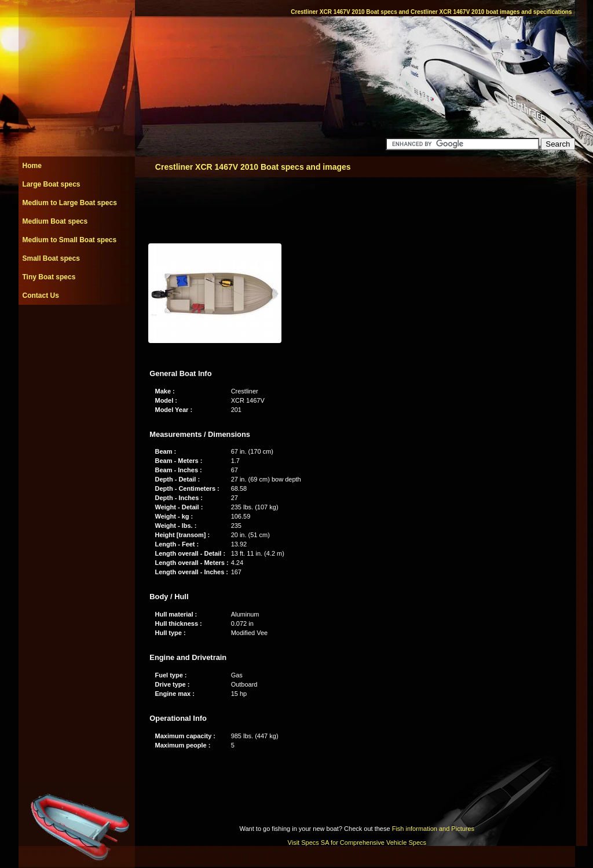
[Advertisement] (76, 331)
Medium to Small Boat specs (70, 240)
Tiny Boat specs (49, 277)
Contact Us (41, 296)
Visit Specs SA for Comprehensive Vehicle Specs (357, 843)
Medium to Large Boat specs (70, 203)
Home (32, 166)
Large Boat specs (52, 184)
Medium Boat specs (55, 221)
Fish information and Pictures (433, 829)
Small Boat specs (51, 258)
